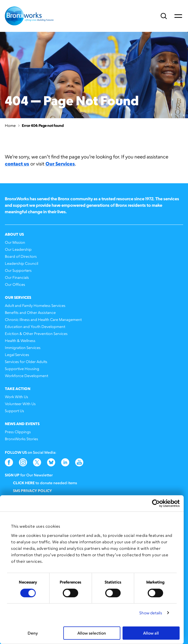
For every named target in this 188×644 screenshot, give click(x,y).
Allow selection (92, 633)
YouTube (79, 462)
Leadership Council (22, 263)
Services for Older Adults (26, 362)
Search (164, 16)
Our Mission (15, 242)
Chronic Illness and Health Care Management (43, 319)
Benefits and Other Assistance (30, 312)
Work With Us (17, 397)
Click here (24, 483)
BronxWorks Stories (22, 439)
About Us (14, 234)
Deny (33, 633)
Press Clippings (18, 432)
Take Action (18, 389)
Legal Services (17, 355)
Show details (151, 613)
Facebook (9, 462)
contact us (17, 164)
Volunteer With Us (20, 404)
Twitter (37, 462)
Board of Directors (21, 256)
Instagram (23, 462)
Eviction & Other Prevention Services (36, 333)
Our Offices (15, 284)
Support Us (14, 411)
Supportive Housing (22, 369)
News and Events (22, 424)
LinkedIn (65, 462)
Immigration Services (23, 348)
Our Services (60, 164)
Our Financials (17, 277)
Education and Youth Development (35, 326)
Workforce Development (27, 376)
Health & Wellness (20, 340)
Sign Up (12, 475)
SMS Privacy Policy (32, 491)
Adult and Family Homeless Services (35, 305)
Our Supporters (18, 270)
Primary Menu (178, 16)
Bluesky (51, 462)
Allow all (151, 633)
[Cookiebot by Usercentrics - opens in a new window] (156, 503)
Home (10, 125)
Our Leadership (18, 249)
